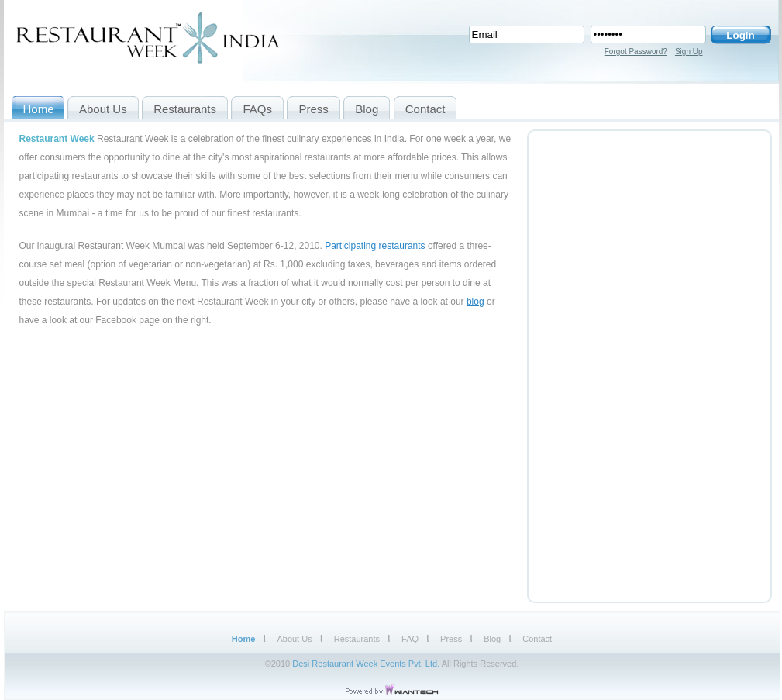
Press (451, 639)
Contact (537, 639)
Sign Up (689, 52)
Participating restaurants (375, 246)
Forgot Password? (636, 52)
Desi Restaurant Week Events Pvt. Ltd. (366, 664)
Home (244, 639)
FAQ (410, 639)
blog (475, 302)
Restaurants (357, 639)
